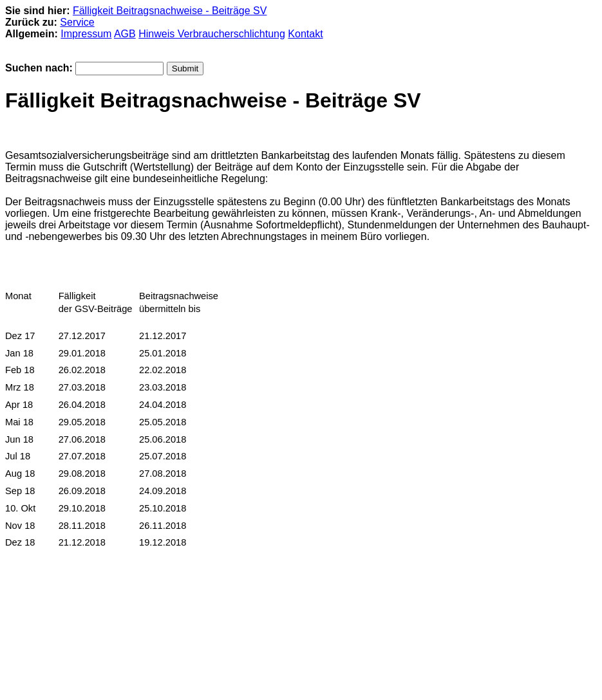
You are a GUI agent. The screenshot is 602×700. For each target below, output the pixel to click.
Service (77, 22)
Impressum (86, 34)
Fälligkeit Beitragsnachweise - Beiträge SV (170, 11)
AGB (125, 34)
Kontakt (305, 34)
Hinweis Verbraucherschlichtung (212, 34)
